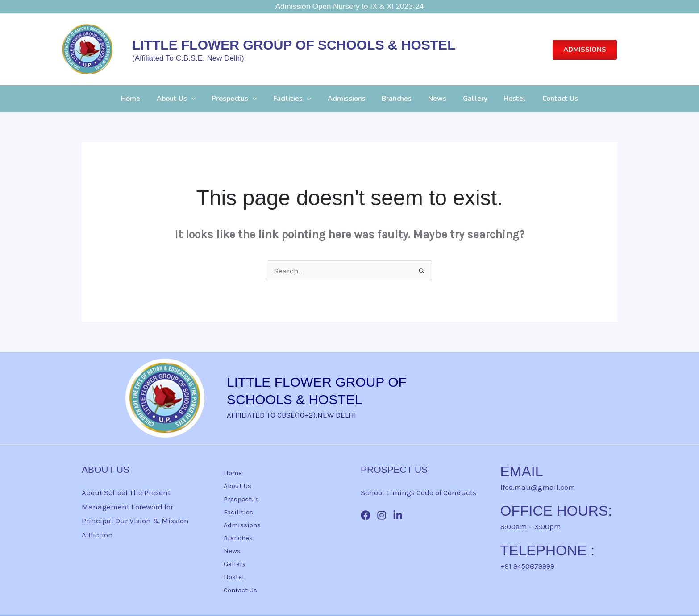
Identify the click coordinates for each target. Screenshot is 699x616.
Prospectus (242, 99)
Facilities (297, 99)
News (433, 99)
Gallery (468, 99)
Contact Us (547, 99)
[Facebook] (366, 515)
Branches (395, 99)
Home (144, 99)
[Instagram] (382, 515)
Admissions (348, 99)
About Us (186, 99)
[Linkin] (398, 515)
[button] (585, 50)
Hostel (504, 99)
